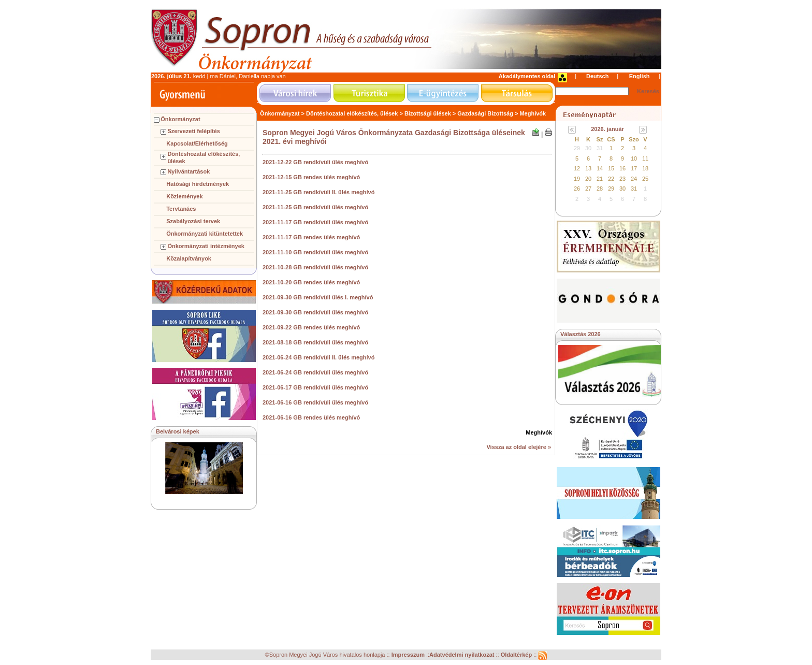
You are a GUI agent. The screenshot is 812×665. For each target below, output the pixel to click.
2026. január (607, 129)
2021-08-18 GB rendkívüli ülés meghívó (315, 342)
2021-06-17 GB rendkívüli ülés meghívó (315, 387)
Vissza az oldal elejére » (519, 447)
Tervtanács (181, 209)
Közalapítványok (189, 258)
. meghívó (360, 297)
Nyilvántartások (189, 171)
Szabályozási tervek (193, 221)
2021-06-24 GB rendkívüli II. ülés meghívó (318, 357)
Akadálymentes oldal (527, 76)
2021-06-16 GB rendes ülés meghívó (311, 417)
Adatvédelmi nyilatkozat (462, 655)
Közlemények (184, 196)
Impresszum (409, 655)
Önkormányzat (180, 119)
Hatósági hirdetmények (198, 184)
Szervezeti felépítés (194, 131)
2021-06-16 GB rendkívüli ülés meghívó (315, 402)
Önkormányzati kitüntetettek (205, 234)
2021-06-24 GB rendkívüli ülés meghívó (315, 372)
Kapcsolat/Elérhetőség (197, 143)
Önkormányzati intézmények (206, 246)
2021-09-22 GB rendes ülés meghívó (311, 327)
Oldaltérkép (517, 655)
